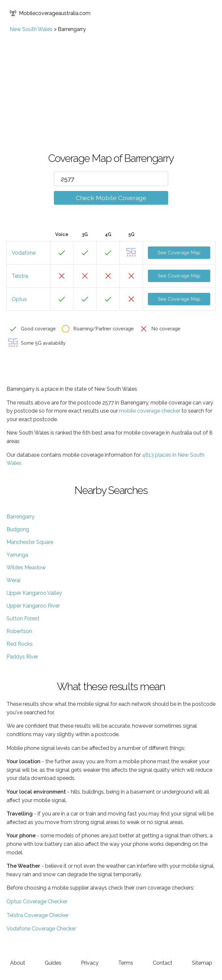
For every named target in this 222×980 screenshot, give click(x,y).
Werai (13, 580)
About (18, 963)
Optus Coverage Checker (37, 901)
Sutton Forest (23, 618)
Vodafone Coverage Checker (41, 929)
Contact (163, 963)
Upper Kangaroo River (33, 606)
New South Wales (31, 29)
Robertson (19, 631)
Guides (53, 963)
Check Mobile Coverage (111, 198)
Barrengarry (21, 517)
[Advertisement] (111, 81)
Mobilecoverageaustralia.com (50, 13)
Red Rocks (20, 644)
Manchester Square (30, 542)
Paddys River (22, 657)
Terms (126, 963)
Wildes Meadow (26, 568)
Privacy (90, 963)
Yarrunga (17, 555)
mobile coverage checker (150, 411)
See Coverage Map (179, 253)
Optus (19, 299)
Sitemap (202, 963)
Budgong (18, 529)
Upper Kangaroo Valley (34, 593)
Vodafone (24, 253)
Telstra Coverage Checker (38, 915)
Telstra (20, 276)
